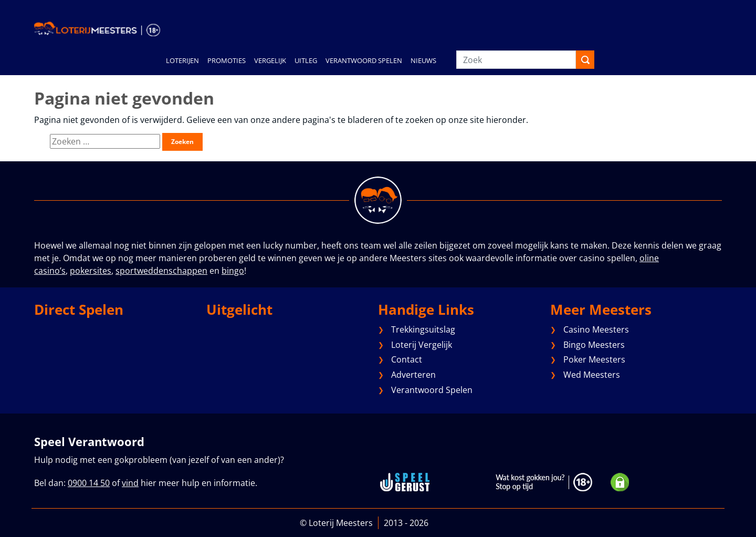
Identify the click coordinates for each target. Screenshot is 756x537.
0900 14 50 (89, 483)
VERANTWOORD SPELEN (364, 60)
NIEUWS (423, 60)
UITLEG (306, 60)
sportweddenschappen (161, 271)
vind (130, 483)
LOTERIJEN (182, 60)
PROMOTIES (227, 60)
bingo (233, 271)
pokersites (91, 271)
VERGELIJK (270, 60)
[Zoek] (516, 60)
